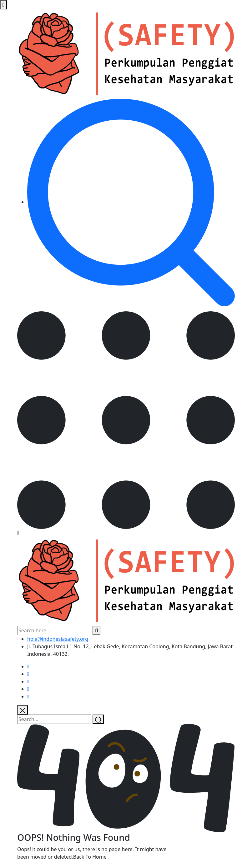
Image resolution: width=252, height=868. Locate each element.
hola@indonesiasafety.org (58, 639)
